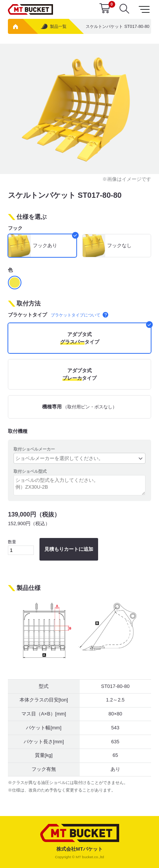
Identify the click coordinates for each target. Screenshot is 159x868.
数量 (21, 547)
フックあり (45, 245)
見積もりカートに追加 (69, 549)
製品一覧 (53, 27)
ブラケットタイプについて (79, 315)
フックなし (119, 245)
